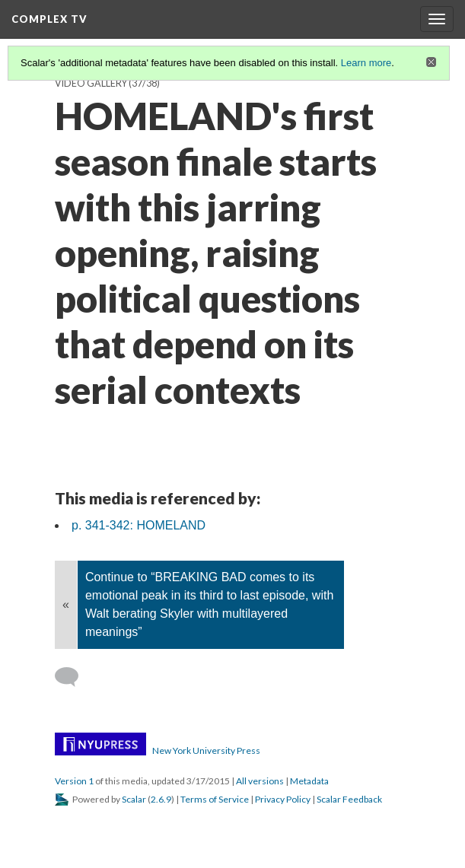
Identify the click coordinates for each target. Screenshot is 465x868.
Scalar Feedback (349, 799)
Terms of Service (215, 799)
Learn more (366, 63)
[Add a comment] (73, 677)
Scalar (134, 799)
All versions (260, 781)
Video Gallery (91, 83)
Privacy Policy (283, 799)
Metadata (309, 781)
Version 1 (74, 781)
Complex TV (49, 19)
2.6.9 (161, 799)
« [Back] (66, 604)
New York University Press (206, 750)
